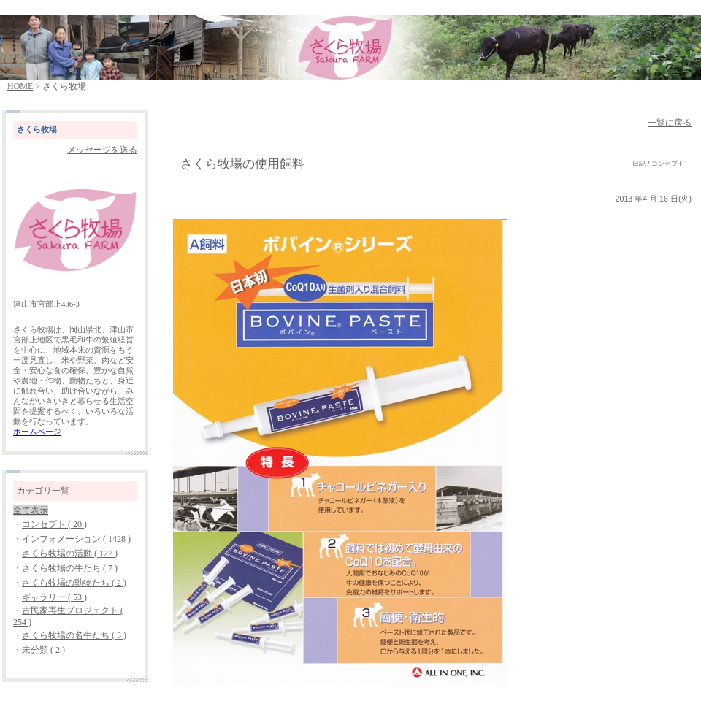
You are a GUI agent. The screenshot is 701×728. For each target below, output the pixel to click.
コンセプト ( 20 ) (54, 524)
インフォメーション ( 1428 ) (76, 539)
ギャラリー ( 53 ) (54, 597)
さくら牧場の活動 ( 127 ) (70, 553)
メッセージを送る (102, 150)
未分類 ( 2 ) (43, 650)
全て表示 (31, 510)
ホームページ (37, 432)
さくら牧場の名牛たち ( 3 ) (74, 635)
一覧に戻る (670, 123)
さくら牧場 (37, 130)
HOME (20, 86)
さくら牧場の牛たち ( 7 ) (70, 568)
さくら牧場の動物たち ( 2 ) (74, 583)
